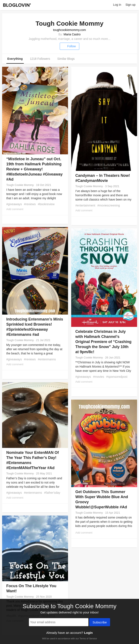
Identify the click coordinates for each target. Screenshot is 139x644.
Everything (15, 59)
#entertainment (85, 205)
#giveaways (14, 204)
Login (88, 633)
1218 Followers (40, 59)
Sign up (130, 5)
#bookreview (46, 204)
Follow (69, 46)
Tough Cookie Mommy (20, 185)
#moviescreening (109, 205)
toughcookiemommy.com (70, 30)
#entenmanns (47, 359)
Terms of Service (88, 638)
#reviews (30, 204)
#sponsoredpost (117, 377)
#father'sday (52, 493)
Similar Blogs (66, 59)
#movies (99, 377)
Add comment (15, 209)
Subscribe (100, 623)
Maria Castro (72, 34)
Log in (117, 5)
